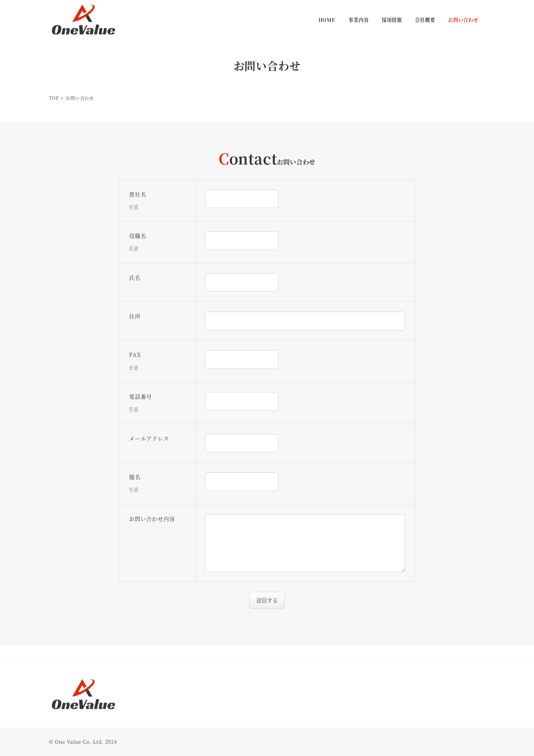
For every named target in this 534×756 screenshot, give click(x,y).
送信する (269, 600)
